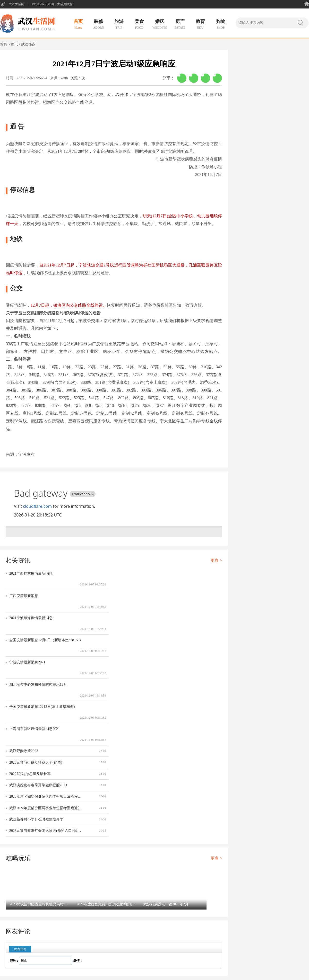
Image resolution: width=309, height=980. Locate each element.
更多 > (216, 560)
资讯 (14, 44)
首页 (4, 44)
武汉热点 (28, 44)
